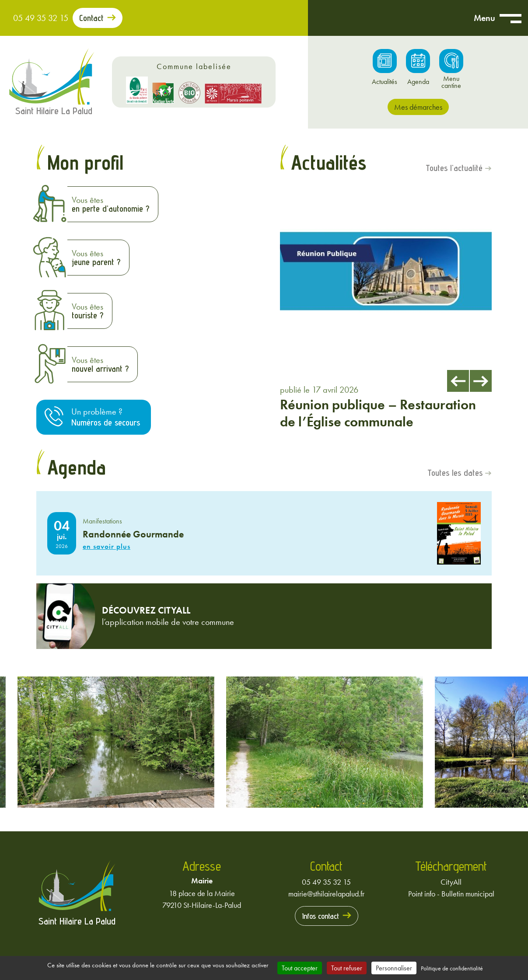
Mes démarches (418, 107)
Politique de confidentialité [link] (452, 968)
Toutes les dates (455, 473)
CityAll (451, 882)
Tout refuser (347, 968)
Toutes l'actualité (454, 168)
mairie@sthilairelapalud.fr (326, 894)
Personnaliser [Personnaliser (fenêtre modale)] (394, 968)
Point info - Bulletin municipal (451, 894)
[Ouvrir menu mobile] (511, 18)
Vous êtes (110, 204)
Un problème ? (106, 417)
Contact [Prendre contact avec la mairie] (91, 18)
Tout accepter (300, 968)
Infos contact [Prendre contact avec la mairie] (320, 916)
